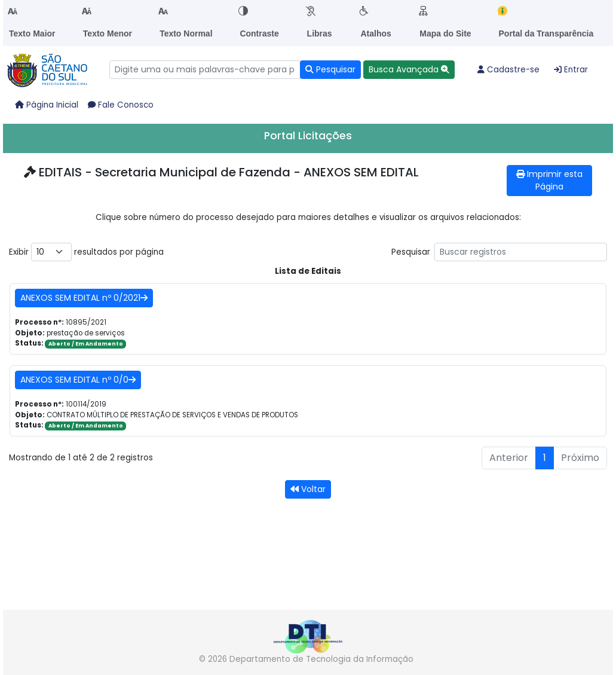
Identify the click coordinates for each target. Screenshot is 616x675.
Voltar (308, 489)
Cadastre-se (508, 70)
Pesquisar (499, 252)
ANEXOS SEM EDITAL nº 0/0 (78, 380)
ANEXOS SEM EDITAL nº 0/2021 (84, 298)
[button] (409, 70)
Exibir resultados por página (86, 252)
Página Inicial (47, 105)
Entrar (571, 70)
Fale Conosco (121, 105)
